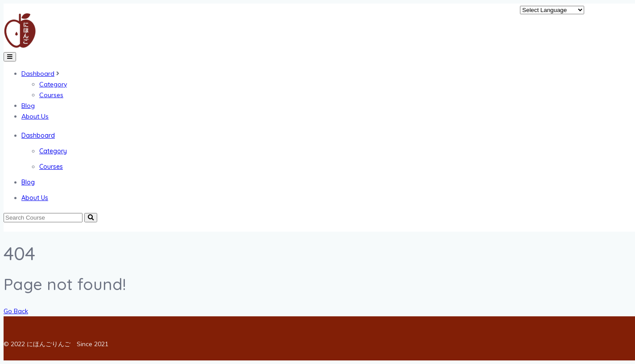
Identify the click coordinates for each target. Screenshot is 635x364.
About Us (35, 116)
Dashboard (38, 74)
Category (53, 84)
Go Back (16, 311)
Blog (28, 106)
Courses (51, 95)
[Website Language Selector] (552, 10)
